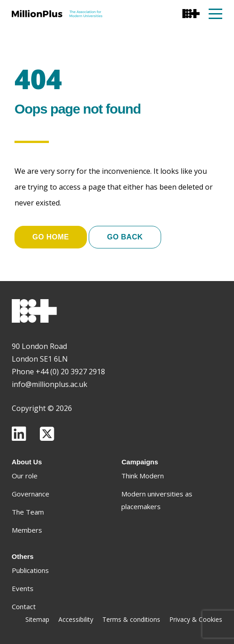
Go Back (125, 237)
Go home (51, 237)
